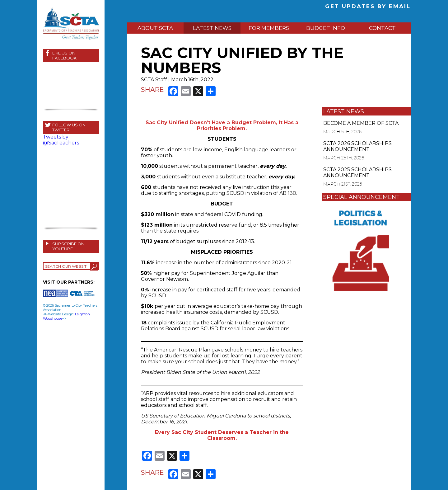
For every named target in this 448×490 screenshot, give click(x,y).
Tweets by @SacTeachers (61, 140)
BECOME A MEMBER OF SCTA (361, 123)
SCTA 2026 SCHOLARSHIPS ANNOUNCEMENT (357, 146)
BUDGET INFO (326, 28)
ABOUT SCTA (155, 28)
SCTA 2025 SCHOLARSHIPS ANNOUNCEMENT (357, 172)
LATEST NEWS (212, 28)
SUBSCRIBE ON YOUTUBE (68, 246)
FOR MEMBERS (269, 28)
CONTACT (382, 28)
